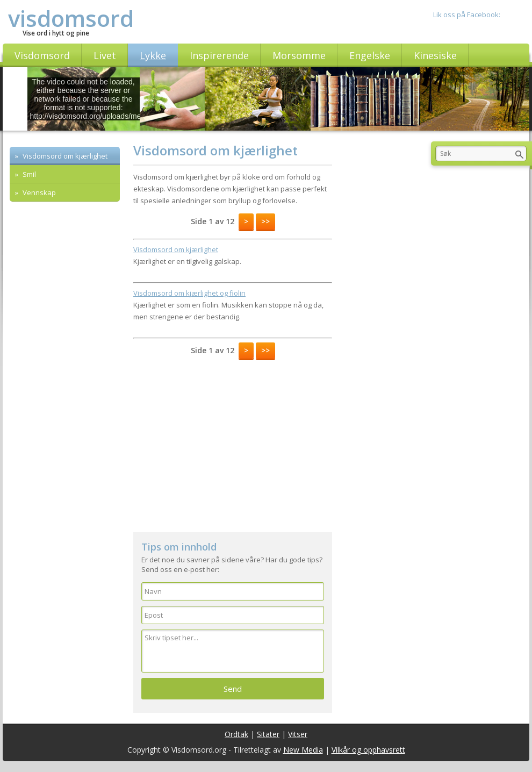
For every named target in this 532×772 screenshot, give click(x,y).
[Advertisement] (113, 274)
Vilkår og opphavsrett (368, 750)
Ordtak (236, 734)
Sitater (268, 734)
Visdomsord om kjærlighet (64, 156)
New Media (303, 750)
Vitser (298, 734)
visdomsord (71, 18)
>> (265, 221)
